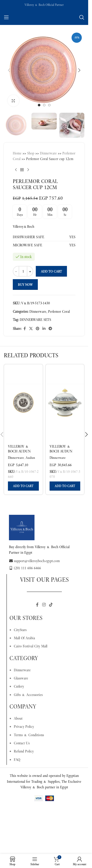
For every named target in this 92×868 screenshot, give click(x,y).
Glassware (21, 678)
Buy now (25, 285)
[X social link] (31, 329)
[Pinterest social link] (38, 329)
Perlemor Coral (59, 311)
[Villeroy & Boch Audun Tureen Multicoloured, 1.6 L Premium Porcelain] (65, 403)
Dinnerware (48, 153)
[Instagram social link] (44, 605)
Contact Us (22, 743)
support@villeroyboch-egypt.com (34, 561)
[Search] (82, 17)
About (18, 718)
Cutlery (19, 686)
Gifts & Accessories (28, 695)
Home (17, 153)
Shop (31, 153)
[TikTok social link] (51, 605)
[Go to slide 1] (39, 105)
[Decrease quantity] (16, 271)
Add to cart (51, 271)
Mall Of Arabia (24, 638)
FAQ (17, 760)
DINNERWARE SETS (35, 320)
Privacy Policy (24, 727)
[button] (9, 70)
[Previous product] (16, 170)
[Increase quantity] (30, 271)
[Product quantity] (23, 271)
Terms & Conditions (29, 735)
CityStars (20, 630)
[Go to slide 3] (49, 105)
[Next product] (28, 170)
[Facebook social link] (25, 329)
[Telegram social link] (50, 329)
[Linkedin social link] (44, 329)
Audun (30, 458)
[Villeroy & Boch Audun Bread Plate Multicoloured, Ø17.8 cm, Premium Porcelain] (23, 403)
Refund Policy (24, 751)
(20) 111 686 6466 (25, 568)
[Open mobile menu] (6, 17)
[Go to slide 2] (44, 105)
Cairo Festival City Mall (31, 646)
